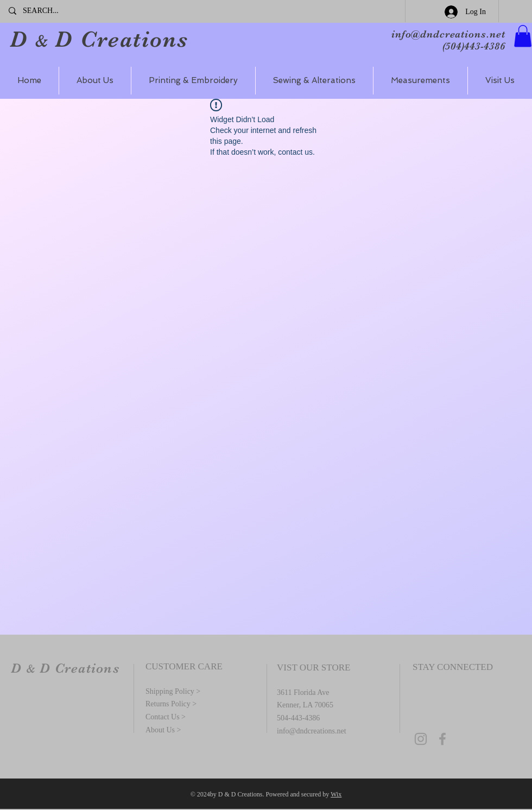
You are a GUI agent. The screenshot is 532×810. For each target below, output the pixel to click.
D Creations (118, 39)
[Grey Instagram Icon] (421, 739)
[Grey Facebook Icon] (442, 739)
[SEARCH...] (59, 11)
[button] (523, 36)
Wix (336, 794)
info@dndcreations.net (448, 34)
